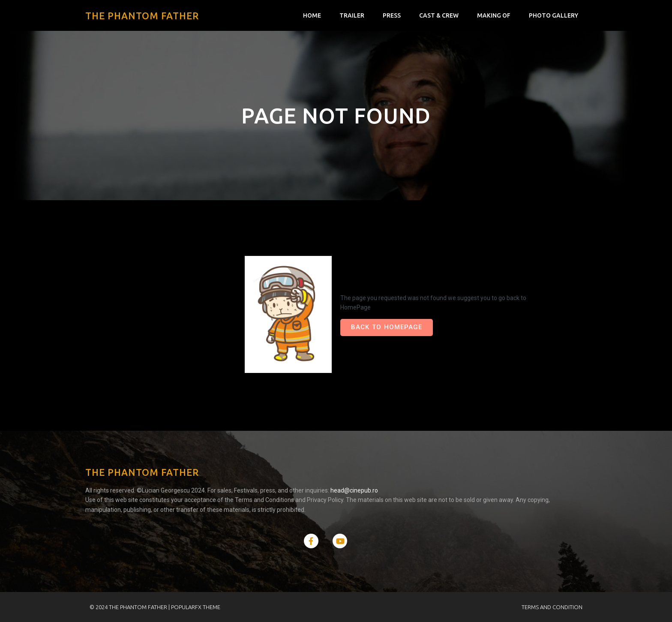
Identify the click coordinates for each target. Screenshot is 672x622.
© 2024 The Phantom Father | (130, 607)
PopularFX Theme (196, 607)
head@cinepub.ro (355, 490)
